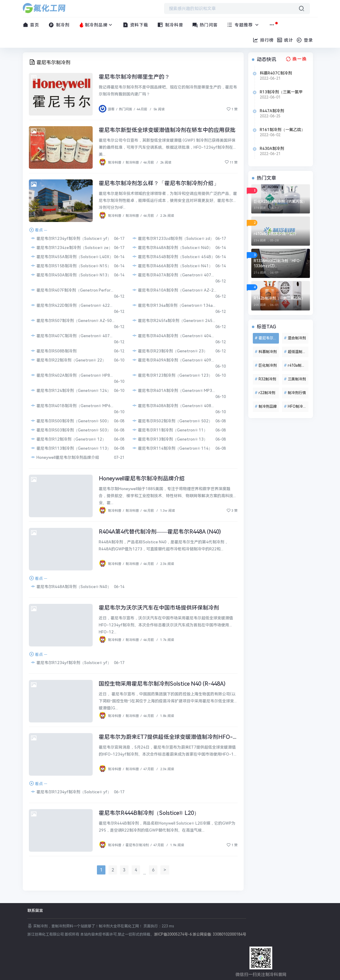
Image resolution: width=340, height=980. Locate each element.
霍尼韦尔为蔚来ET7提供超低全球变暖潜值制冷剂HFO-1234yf (175, 737)
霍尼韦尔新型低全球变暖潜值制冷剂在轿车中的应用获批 (167, 130)
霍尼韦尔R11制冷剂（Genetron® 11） (170, 430)
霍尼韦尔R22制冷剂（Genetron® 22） (68, 360)
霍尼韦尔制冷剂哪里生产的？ (134, 77)
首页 (31, 25)
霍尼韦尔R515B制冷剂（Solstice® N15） (71, 266)
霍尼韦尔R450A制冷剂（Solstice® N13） (71, 275)
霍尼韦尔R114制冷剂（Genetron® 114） (172, 448)
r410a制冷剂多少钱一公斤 (275, 234)
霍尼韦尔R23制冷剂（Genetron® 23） (170, 351)
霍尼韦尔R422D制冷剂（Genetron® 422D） (73, 305)
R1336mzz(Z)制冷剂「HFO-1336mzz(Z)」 (278, 263)
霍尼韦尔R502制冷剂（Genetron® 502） (172, 421)
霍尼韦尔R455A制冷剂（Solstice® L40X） (72, 256)
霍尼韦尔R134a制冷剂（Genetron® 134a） (174, 305)
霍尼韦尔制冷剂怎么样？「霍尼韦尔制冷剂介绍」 (159, 183)
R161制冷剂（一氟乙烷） (282, 130)
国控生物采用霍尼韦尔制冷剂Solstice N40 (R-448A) (162, 684)
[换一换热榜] (296, 59)
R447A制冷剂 (272, 111)
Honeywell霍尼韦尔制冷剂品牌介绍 (65, 457)
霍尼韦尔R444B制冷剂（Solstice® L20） (149, 813)
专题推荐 (244, 25)
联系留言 (35, 911)
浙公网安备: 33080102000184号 (219, 934)
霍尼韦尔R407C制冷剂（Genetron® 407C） (73, 336)
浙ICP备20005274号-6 (173, 934)
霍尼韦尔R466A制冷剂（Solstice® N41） (172, 266)
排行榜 (263, 40)
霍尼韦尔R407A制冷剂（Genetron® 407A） (174, 275)
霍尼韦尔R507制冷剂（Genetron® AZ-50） (73, 320)
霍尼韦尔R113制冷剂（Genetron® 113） (71, 448)
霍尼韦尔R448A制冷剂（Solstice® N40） (172, 247)
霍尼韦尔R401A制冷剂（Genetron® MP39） (174, 390)
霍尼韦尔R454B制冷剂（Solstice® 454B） (173, 256)
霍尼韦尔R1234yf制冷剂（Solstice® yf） (71, 238)
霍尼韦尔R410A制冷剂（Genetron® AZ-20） (174, 290)
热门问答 (205, 25)
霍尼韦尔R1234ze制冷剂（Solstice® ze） (71, 247)
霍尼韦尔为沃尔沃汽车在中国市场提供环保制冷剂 (159, 608)
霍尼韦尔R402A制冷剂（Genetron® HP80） (73, 375)
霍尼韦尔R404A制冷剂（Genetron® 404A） (174, 336)
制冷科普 (170, 25)
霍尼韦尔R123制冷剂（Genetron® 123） (172, 375)
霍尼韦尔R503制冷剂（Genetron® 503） (71, 430)
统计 (285, 40)
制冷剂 (59, 25)
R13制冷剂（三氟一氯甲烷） (281, 92)
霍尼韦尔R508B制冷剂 (53, 351)
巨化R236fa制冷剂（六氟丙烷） (280, 202)
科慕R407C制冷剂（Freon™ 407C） (276, 73)
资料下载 (136, 25)
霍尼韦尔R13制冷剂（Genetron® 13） (170, 439)
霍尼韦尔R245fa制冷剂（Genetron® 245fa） (174, 320)
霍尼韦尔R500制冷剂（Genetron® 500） (71, 421)
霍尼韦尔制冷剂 (137, 845)
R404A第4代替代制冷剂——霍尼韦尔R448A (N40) (160, 532)
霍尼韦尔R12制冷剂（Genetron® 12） (68, 439)
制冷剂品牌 (96, 25)
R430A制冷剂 (272, 149)
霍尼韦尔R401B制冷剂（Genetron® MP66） (73, 405)
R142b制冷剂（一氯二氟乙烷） (279, 298)
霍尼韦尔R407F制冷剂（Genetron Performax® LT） (73, 290)
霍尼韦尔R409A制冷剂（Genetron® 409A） (174, 360)
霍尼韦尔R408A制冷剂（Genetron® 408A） (174, 405)
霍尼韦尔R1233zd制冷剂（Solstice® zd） (173, 238)
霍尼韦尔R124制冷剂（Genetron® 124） (71, 390)
